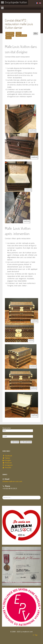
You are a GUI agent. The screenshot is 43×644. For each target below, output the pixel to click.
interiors (9, 38)
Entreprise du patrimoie (16, 623)
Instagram (7, 465)
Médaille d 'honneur (14, 582)
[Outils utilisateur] (36, 34)
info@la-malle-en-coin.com (12, 481)
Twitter (6, 458)
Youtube (7, 468)
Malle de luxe (10, 35)
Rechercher (3, 496)
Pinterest (7, 463)
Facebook (7, 456)
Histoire (19, 33)
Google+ (7, 460)
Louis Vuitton (10, 33)
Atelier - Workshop (21, 35)
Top (35, 635)
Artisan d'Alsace (12, 541)
